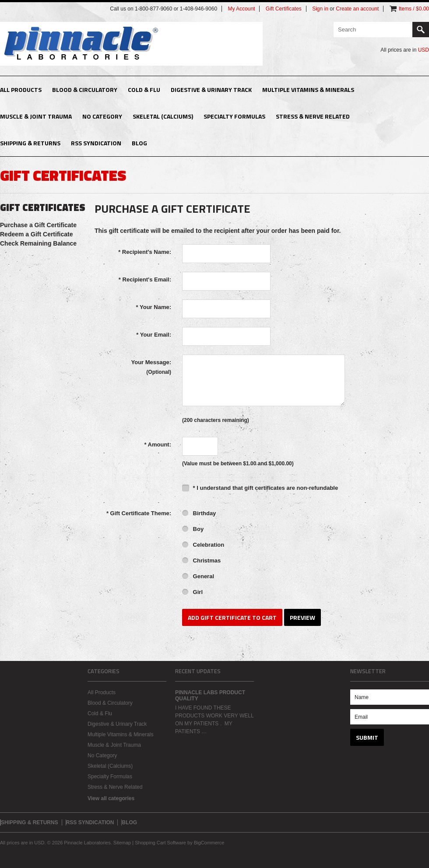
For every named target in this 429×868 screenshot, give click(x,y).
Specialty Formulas (234, 116)
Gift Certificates (284, 9)
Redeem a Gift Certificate (37, 234)
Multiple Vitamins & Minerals (308, 90)
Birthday (199, 514)
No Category (102, 116)
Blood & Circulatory (85, 90)
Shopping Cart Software (160, 843)
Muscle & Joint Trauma (36, 116)
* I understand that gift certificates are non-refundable (260, 488)
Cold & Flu (144, 90)
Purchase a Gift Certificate (38, 225)
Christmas (201, 561)
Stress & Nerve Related (313, 116)
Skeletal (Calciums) (163, 116)
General (198, 577)
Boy (193, 530)
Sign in (320, 9)
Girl (192, 593)
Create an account (357, 9)
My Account (241, 9)
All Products (21, 90)
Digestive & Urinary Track (211, 90)
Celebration (203, 545)
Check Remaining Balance (38, 243)
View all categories (111, 798)
